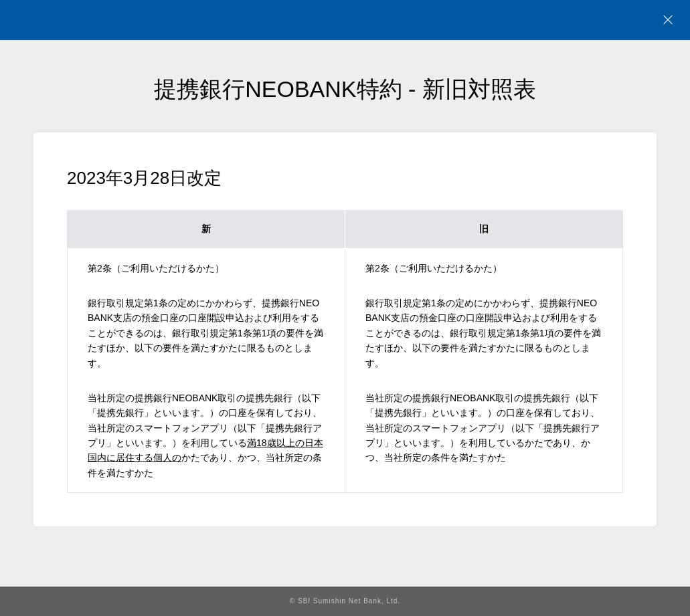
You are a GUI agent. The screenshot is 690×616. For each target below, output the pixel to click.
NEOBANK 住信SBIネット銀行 (92, 20)
